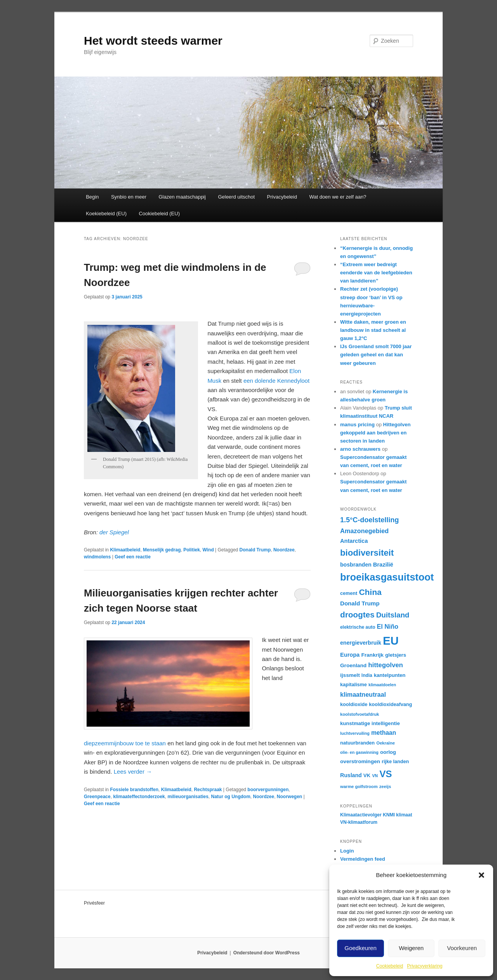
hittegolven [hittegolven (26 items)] (386, 665)
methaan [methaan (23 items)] (384, 733)
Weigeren (411, 948)
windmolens (97, 557)
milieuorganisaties (188, 797)
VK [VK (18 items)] (367, 775)
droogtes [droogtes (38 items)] (357, 615)
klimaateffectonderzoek (139, 797)
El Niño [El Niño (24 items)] (388, 626)
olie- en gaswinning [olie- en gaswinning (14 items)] (359, 752)
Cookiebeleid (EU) (159, 214)
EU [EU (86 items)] (391, 641)
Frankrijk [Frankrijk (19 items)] (372, 655)
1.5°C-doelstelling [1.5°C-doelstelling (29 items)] (369, 520)
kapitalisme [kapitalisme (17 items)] (354, 685)
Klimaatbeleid (125, 550)
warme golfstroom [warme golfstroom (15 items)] (359, 786)
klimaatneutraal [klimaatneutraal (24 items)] (363, 694)
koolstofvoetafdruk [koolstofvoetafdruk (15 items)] (360, 714)
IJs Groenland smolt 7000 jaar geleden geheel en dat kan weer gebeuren (376, 355)
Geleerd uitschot (236, 197)
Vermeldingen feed (363, 859)
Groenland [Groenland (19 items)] (353, 665)
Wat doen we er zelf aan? (338, 197)
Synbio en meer (129, 197)
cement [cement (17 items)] (349, 593)
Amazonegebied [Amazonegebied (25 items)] (364, 531)
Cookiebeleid (390, 966)
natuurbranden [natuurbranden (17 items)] (357, 743)
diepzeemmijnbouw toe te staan (125, 743)
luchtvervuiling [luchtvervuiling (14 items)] (355, 733)
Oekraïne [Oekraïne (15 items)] (386, 743)
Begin (92, 197)
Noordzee (284, 550)
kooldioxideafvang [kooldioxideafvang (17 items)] (390, 704)
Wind (208, 550)
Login (347, 851)
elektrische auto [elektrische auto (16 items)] (358, 627)
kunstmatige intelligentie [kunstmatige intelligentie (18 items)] (370, 723)
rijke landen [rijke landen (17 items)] (395, 762)
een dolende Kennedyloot (276, 381)
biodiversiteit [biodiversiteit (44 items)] (367, 553)
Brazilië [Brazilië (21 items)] (383, 565)
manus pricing (357, 425)
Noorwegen (289, 797)
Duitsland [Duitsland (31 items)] (393, 615)
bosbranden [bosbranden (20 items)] (356, 565)
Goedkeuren (361, 948)
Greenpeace (97, 797)
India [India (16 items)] (367, 675)
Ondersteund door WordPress (267, 953)
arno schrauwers (360, 449)
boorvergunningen (268, 790)
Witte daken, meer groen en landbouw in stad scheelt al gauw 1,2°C (373, 330)
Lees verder (133, 772)
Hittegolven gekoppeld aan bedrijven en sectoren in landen (375, 433)
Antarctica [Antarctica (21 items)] (354, 541)
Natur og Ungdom (231, 797)
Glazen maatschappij (182, 197)
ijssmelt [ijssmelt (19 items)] (350, 675)
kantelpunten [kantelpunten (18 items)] (390, 675)
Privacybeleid (282, 197)
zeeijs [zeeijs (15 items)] (385, 786)
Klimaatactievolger (361, 815)
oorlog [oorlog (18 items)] (388, 752)
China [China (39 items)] (370, 592)
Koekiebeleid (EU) (106, 214)
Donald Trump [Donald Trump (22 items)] (360, 603)
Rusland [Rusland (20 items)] (351, 775)
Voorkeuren (462, 948)
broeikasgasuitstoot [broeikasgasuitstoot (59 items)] (387, 577)
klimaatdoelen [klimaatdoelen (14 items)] (382, 685)
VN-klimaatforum (359, 822)
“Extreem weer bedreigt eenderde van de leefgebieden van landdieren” (376, 273)
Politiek (192, 550)
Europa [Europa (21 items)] (350, 655)
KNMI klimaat (397, 815)
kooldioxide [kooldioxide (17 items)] (354, 704)
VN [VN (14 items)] (375, 776)
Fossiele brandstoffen (134, 790)
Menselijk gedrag (162, 550)
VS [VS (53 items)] (386, 774)
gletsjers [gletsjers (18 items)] (396, 655)
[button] (481, 875)
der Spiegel (113, 532)
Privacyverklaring (425, 966)
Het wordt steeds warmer (153, 41)
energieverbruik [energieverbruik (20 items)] (361, 643)
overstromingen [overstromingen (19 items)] (360, 761)
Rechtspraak (208, 790)
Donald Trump (255, 550)
